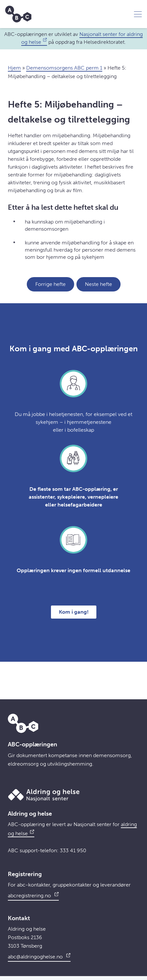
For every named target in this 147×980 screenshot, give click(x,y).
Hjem (14, 68)
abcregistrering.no (33, 895)
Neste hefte (98, 284)
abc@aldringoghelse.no (39, 956)
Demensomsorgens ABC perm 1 (64, 68)
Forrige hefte (50, 284)
